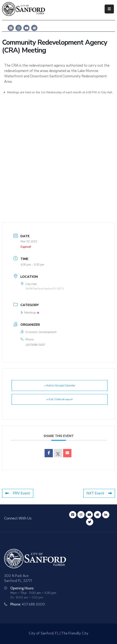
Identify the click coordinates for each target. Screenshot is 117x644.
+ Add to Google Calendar (60, 385)
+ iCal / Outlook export (60, 399)
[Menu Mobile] (109, 9)
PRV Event (18, 493)
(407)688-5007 (35, 345)
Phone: (28, 604)
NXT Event (99, 493)
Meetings (30, 313)
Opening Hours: (22, 588)
